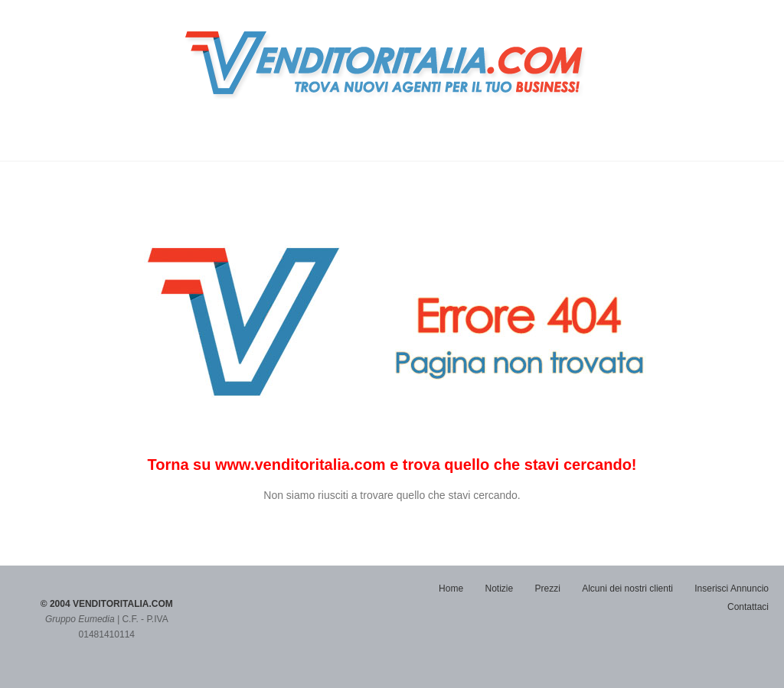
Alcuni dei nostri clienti (627, 589)
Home (451, 589)
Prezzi (548, 589)
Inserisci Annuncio (732, 589)
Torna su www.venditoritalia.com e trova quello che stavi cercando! (392, 465)
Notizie (499, 589)
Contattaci (748, 607)
